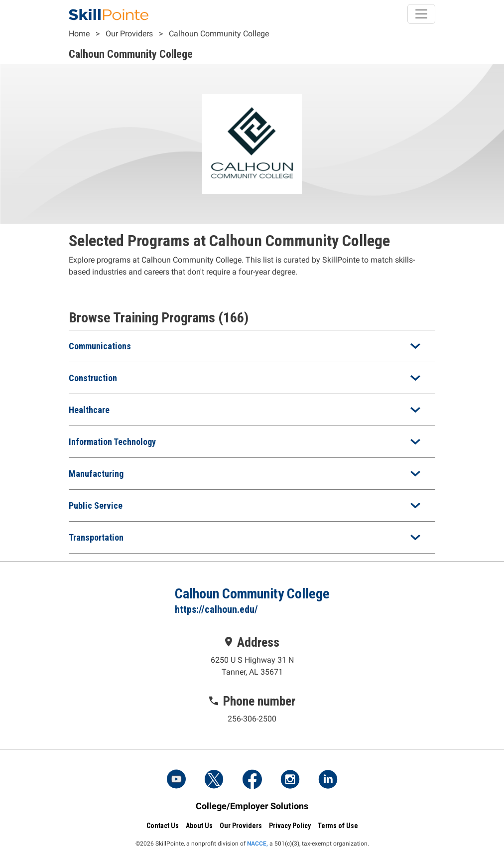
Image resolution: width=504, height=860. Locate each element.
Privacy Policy (290, 826)
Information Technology (112, 442)
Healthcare (89, 410)
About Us (199, 826)
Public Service (96, 505)
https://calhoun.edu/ (216, 609)
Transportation (96, 537)
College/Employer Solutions (252, 806)
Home (79, 34)
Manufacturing (96, 474)
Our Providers (129, 34)
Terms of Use (338, 826)
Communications (100, 346)
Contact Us (163, 826)
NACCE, (257, 844)
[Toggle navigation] (421, 14)
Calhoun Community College (219, 34)
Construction (93, 378)
